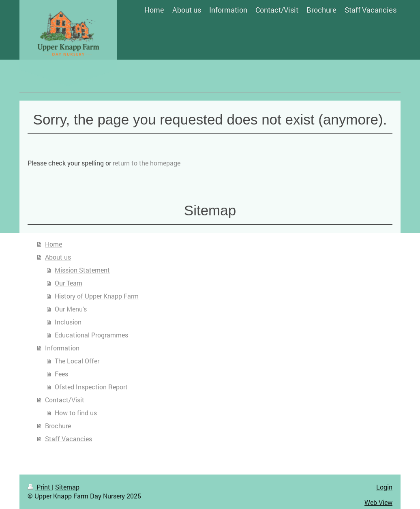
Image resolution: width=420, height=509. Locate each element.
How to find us (76, 413)
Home (54, 244)
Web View (378, 502)
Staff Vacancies (69, 439)
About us (58, 257)
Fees (61, 374)
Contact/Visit (65, 400)
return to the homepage (147, 163)
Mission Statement (82, 270)
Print (40, 487)
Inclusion (68, 322)
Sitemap (67, 487)
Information (62, 348)
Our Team (69, 283)
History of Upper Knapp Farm (97, 296)
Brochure (58, 426)
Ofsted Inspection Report (91, 387)
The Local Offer (77, 361)
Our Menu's (71, 309)
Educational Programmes (91, 335)
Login (384, 487)
